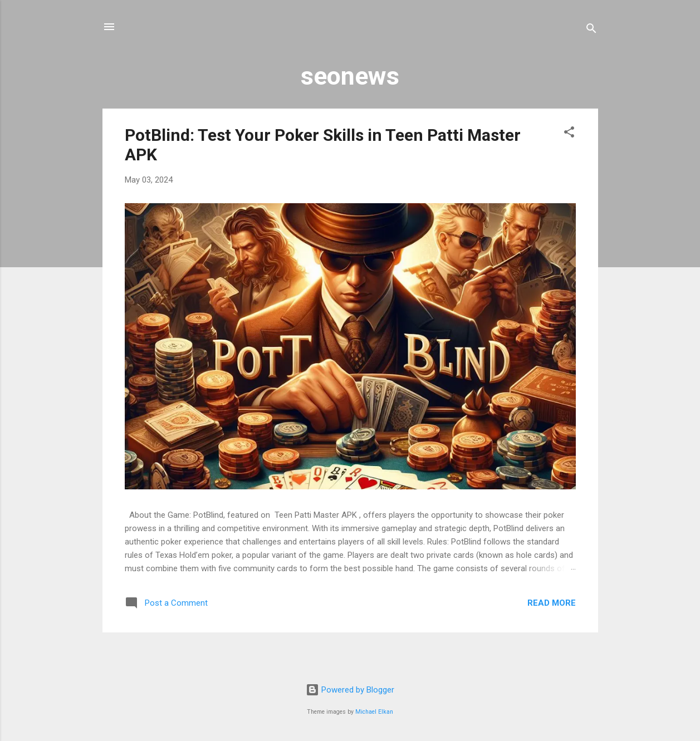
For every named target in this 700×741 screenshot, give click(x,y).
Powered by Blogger (350, 690)
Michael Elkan (374, 712)
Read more (552, 603)
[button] (569, 134)
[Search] (591, 30)
